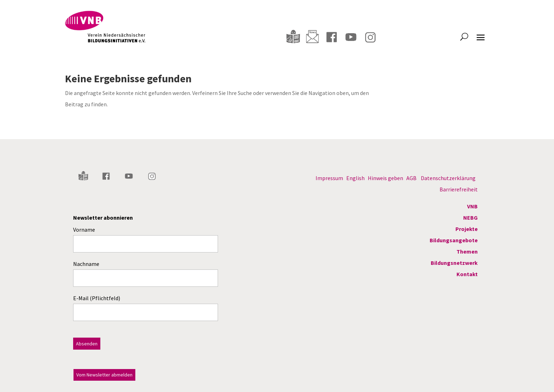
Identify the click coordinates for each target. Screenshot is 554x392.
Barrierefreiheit (459, 189)
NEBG (470, 218)
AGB (411, 178)
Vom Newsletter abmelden (104, 375)
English (355, 178)
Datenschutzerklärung (448, 178)
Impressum (329, 178)
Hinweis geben (385, 178)
